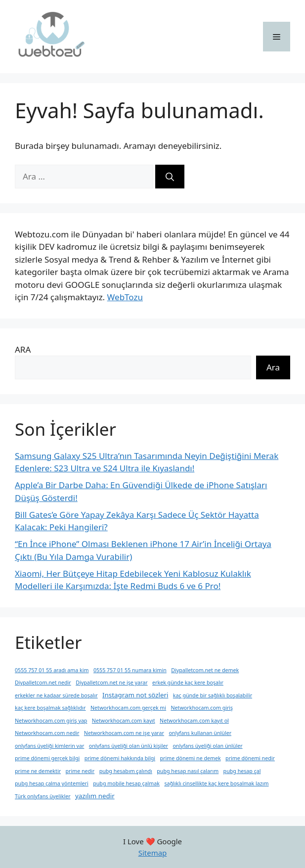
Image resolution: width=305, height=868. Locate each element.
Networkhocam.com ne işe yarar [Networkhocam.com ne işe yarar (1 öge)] (124, 733)
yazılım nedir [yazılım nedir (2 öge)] (95, 796)
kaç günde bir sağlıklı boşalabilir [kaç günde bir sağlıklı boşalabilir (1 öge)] (213, 695)
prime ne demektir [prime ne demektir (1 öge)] (38, 771)
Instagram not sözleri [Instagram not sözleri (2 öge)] (135, 695)
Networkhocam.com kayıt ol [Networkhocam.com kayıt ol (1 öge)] (194, 721)
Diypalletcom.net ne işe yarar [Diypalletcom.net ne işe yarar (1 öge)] (111, 683)
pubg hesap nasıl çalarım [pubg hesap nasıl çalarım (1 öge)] (188, 771)
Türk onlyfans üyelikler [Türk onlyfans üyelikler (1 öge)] (43, 796)
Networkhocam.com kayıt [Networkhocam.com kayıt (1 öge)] (124, 721)
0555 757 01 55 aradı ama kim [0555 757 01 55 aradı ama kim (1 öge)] (52, 670)
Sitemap (153, 853)
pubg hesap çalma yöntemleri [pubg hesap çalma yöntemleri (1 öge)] (52, 783)
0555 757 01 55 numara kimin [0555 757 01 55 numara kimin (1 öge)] (130, 670)
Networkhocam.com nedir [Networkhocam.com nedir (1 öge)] (47, 733)
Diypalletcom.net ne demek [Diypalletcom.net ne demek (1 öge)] (205, 670)
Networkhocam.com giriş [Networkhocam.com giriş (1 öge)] (202, 708)
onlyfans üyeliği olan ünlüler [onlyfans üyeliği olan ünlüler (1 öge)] (207, 746)
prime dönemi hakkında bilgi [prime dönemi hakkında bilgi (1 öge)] (120, 758)
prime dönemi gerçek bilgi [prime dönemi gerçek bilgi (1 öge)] (47, 758)
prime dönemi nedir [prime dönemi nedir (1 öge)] (250, 758)
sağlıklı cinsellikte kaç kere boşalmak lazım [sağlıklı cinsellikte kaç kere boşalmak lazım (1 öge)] (216, 783)
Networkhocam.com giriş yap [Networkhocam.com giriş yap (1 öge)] (51, 721)
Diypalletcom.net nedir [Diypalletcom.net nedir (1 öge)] (43, 683)
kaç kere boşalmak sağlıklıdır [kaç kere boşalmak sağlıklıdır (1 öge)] (50, 708)
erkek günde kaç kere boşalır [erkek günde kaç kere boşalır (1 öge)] (188, 683)
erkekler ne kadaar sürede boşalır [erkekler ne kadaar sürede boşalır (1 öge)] (56, 695)
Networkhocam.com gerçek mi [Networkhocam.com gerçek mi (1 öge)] (128, 708)
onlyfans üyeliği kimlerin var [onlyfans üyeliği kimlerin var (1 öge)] (49, 746)
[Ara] (170, 177)
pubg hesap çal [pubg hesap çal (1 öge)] (242, 771)
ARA (23, 349)
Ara (273, 367)
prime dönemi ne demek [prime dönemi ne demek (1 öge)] (191, 758)
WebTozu (125, 297)
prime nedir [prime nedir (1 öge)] (80, 771)
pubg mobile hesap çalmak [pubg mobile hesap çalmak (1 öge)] (126, 783)
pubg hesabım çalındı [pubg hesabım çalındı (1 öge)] (126, 771)
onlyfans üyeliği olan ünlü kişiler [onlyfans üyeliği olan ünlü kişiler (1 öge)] (129, 746)
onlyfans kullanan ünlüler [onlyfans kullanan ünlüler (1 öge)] (200, 733)
